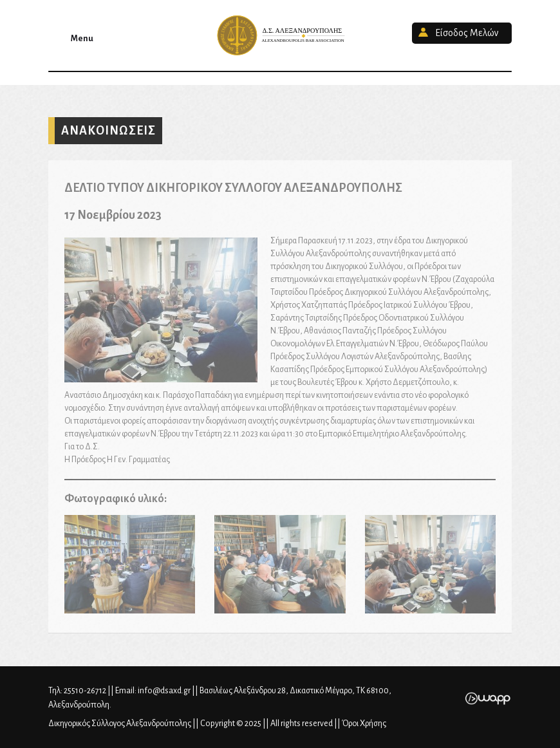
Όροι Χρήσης (364, 724)
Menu (82, 39)
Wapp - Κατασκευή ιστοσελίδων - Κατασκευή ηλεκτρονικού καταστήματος (488, 698)
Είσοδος (467, 33)
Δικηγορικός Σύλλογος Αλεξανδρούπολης (280, 35)
